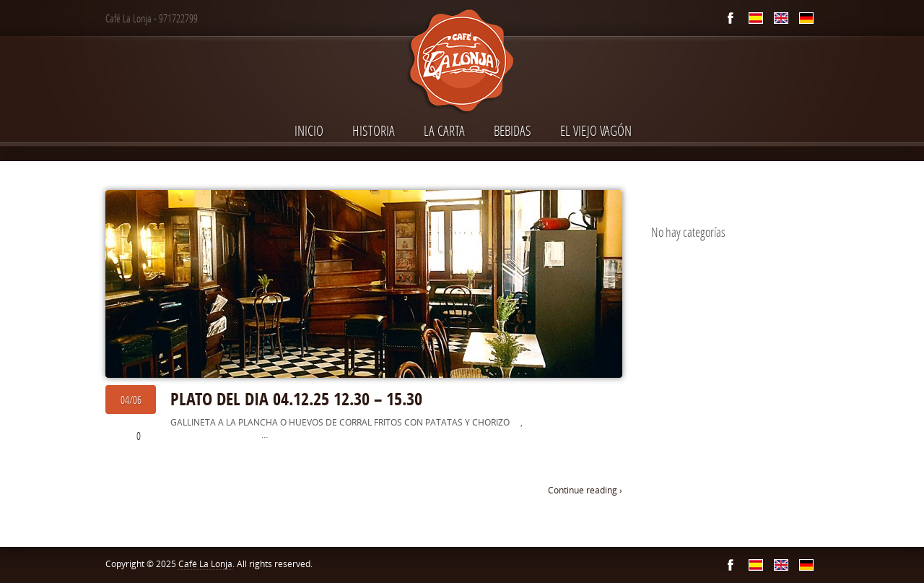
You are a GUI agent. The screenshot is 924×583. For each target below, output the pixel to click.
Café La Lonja (205, 564)
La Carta (444, 130)
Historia (374, 130)
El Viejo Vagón (596, 130)
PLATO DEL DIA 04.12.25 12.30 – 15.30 (296, 399)
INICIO (309, 130)
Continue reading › (585, 490)
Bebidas (513, 130)
